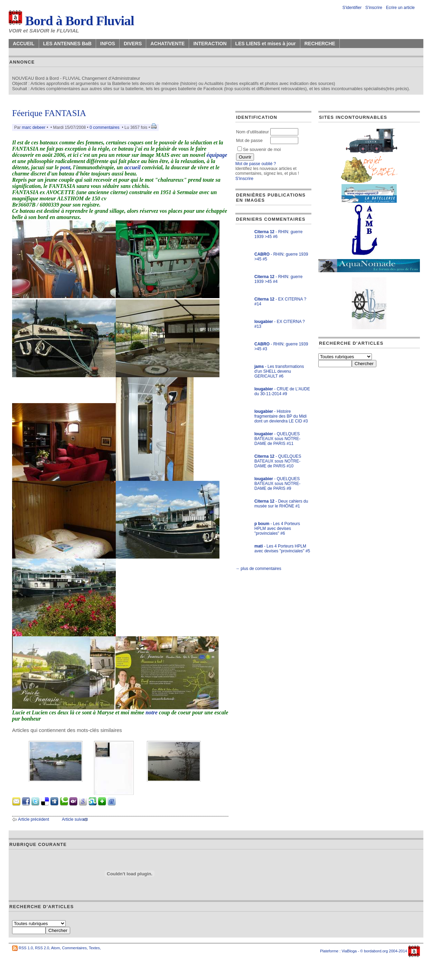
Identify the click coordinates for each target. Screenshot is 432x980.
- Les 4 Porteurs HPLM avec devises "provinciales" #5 (282, 549)
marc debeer (34, 127)
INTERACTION (210, 44)
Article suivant (75, 819)
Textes (94, 948)
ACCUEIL (24, 44)
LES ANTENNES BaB (67, 44)
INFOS (108, 44)
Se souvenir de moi (259, 149)
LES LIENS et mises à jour (266, 44)
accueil (133, 167)
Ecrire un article (400, 8)
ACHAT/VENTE (167, 44)
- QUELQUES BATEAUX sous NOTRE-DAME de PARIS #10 (278, 461)
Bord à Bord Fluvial (71, 21)
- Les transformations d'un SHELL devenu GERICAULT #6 (279, 371)
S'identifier (352, 8)
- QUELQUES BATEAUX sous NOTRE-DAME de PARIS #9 (277, 484)
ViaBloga (349, 951)
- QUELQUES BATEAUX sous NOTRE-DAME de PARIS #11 (277, 439)
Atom (56, 948)
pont (65, 167)
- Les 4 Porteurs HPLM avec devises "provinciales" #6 (277, 529)
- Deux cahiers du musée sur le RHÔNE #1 (281, 504)
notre (152, 712)
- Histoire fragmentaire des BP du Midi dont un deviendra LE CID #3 (281, 416)
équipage (217, 155)
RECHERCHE (320, 44)
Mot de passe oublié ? (256, 164)
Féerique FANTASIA (49, 113)
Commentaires (74, 948)
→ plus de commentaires (258, 569)
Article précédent (34, 819)
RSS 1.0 (26, 948)
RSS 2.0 (42, 948)
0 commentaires (105, 127)
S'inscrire (374, 8)
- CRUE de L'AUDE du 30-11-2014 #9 (282, 391)
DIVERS (133, 44)
